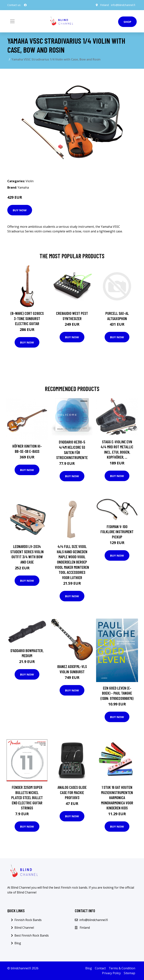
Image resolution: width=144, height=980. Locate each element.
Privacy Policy (111, 973)
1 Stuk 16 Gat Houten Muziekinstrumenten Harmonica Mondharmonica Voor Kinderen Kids (117, 798)
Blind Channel (24, 928)
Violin (30, 181)
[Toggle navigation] (12, 21)
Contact (100, 968)
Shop (127, 22)
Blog (18, 943)
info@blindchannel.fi (123, 5)
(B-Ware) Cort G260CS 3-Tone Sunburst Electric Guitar (27, 318)
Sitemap (129, 973)
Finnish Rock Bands (28, 920)
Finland (104, 5)
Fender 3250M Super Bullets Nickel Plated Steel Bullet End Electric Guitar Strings (27, 798)
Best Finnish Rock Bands (32, 935)
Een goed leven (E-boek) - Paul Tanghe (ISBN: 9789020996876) (117, 693)
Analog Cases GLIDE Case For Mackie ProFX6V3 (72, 792)
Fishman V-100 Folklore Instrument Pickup (117, 532)
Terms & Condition (122, 968)
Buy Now (20, 210)
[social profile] (25, 5)
